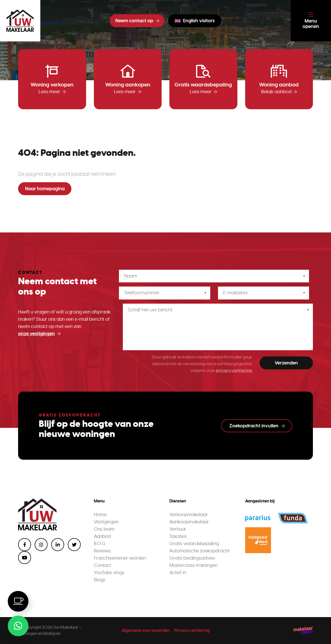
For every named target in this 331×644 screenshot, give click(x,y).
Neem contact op (137, 21)
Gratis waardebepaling (194, 544)
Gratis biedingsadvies (192, 558)
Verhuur (178, 529)
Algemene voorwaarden (145, 630)
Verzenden (286, 363)
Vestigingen (106, 522)
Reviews (102, 551)
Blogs (100, 580)
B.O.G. (100, 544)
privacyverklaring (234, 371)
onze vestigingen (39, 334)
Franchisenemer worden (120, 558)
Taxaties (178, 536)
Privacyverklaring (192, 630)
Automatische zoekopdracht (200, 551)
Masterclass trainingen (193, 565)
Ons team (104, 529)
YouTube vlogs (109, 573)
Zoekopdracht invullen (257, 426)
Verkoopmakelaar (189, 515)
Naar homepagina (45, 189)
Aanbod (102, 536)
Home (100, 515)
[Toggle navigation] (311, 21)
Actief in (178, 573)
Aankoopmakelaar (189, 522)
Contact (103, 565)
